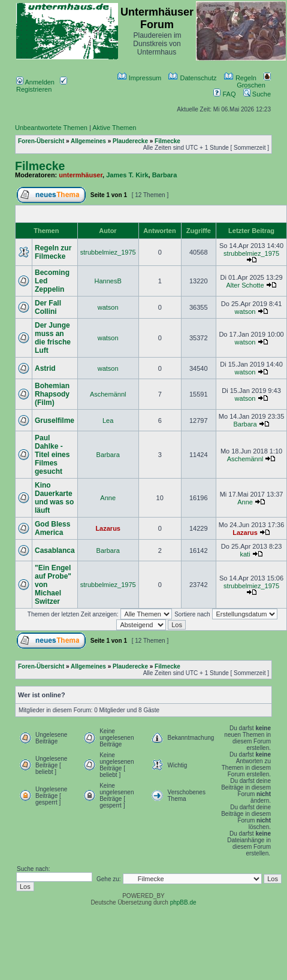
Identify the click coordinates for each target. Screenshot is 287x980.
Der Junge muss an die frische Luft (53, 338)
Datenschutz (192, 78)
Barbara (165, 175)
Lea (108, 421)
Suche (257, 94)
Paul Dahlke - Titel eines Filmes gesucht (52, 455)
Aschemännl (108, 394)
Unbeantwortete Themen (51, 128)
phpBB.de (183, 902)
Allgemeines (88, 141)
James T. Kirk (127, 175)
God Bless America (52, 528)
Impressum (139, 78)
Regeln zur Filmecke (53, 252)
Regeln (240, 78)
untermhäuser (81, 175)
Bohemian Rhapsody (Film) (52, 394)
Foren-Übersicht (41, 141)
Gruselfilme (55, 421)
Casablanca (55, 551)
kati (245, 554)
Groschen (254, 81)
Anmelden (35, 82)
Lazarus (108, 528)
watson (108, 307)
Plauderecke (130, 141)
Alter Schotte (245, 285)
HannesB (108, 281)
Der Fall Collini (48, 307)
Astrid (45, 368)
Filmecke (167, 141)
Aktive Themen (114, 128)
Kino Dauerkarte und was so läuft (54, 498)
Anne (108, 498)
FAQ (224, 94)
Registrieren (42, 86)
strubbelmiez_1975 (108, 252)
